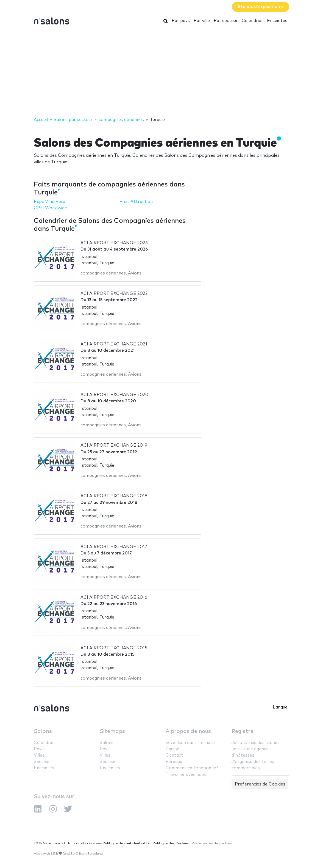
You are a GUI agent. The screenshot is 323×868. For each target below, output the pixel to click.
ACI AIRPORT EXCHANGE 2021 (114, 344)
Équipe (172, 749)
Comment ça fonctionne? (192, 768)
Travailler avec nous (186, 775)
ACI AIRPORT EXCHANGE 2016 (114, 598)
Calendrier (252, 21)
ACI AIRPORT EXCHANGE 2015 (114, 648)
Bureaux (174, 762)
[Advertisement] (161, 72)
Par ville (202, 21)
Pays (39, 749)
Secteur (42, 762)
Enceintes (277, 21)
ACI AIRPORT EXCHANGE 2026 (114, 243)
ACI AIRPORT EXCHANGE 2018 (114, 496)
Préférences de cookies (212, 843)
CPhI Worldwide (50, 208)
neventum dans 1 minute (190, 743)
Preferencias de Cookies (260, 784)
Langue (280, 707)
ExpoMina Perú (49, 202)
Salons (43, 731)
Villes (39, 755)
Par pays (181, 21)
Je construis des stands (256, 743)
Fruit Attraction (136, 202)
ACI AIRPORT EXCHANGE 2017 (114, 547)
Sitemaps (112, 731)
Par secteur (226, 21)
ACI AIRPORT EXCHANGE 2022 (114, 294)
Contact (174, 755)
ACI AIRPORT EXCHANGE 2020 (114, 395)
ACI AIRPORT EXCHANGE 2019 (114, 445)
